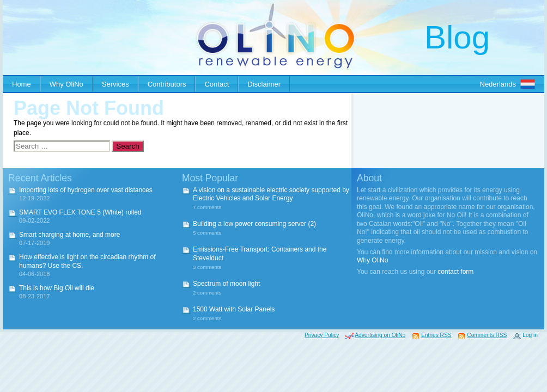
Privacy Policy (322, 335)
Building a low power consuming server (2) (254, 224)
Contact (217, 84)
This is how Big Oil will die (57, 288)
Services (116, 84)
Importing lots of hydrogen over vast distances (86, 190)
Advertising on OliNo (380, 335)
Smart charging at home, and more (69, 235)
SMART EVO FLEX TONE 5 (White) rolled (80, 212)
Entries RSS (436, 335)
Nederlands (498, 84)
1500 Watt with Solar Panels (234, 309)
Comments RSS (487, 335)
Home (22, 84)
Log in (530, 335)
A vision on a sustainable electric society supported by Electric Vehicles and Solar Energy (271, 194)
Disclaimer (264, 84)
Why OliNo (66, 84)
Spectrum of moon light (226, 284)
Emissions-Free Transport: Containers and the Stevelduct (260, 254)
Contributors (167, 84)
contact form (455, 272)
